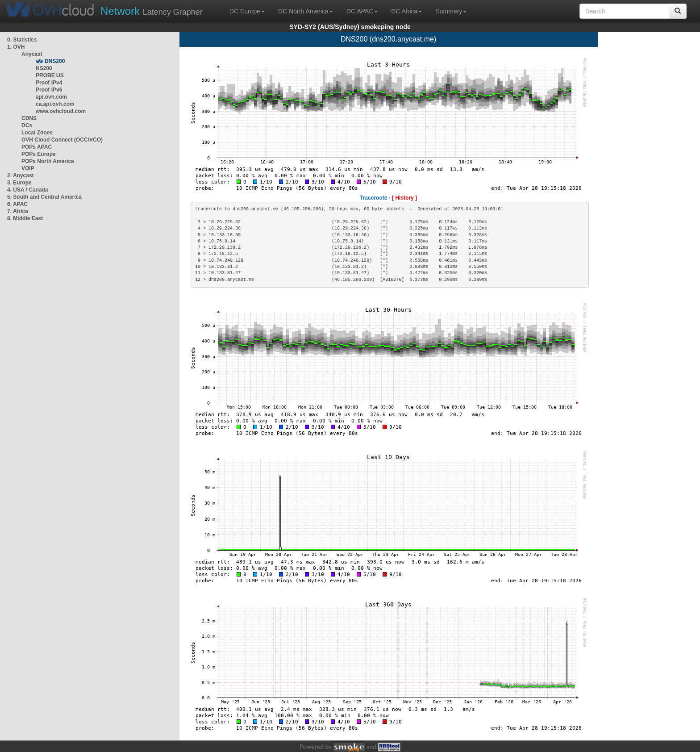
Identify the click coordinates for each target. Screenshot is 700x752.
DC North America (306, 11)
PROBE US (50, 75)
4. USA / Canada (28, 190)
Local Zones (37, 133)
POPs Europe (39, 154)
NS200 (44, 68)
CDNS (29, 118)
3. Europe (19, 183)
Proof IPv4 (49, 83)
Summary (451, 11)
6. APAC (17, 204)
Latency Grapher (152, 11)
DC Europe (247, 11)
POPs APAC (37, 147)
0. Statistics (22, 40)
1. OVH (16, 47)
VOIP (28, 168)
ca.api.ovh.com (55, 104)
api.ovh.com (51, 97)
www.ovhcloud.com (61, 111)
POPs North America (48, 161)
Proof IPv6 (49, 90)
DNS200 (55, 61)
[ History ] (404, 198)
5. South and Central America (44, 197)
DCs (27, 125)
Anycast (32, 54)
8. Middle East (25, 218)
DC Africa (406, 11)
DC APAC (362, 11)
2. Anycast (21, 175)
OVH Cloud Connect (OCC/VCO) (62, 140)
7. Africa (18, 211)
